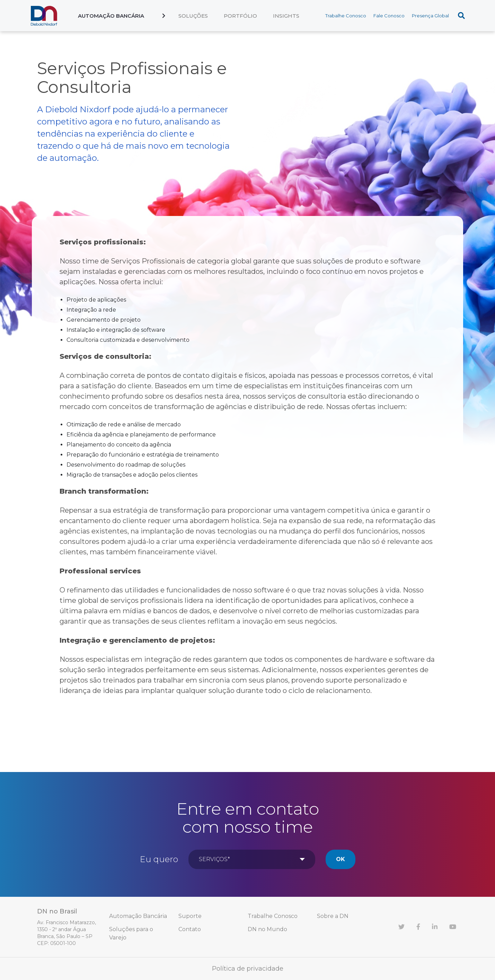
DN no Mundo (267, 929)
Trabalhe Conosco (346, 16)
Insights (286, 16)
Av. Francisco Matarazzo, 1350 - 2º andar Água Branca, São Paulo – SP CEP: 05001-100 (67, 933)
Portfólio (240, 16)
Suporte (190, 916)
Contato (190, 929)
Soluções (193, 16)
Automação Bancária (111, 16)
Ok (341, 859)
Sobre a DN (333, 916)
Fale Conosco (389, 16)
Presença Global (430, 16)
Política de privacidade (248, 969)
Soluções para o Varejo (131, 933)
